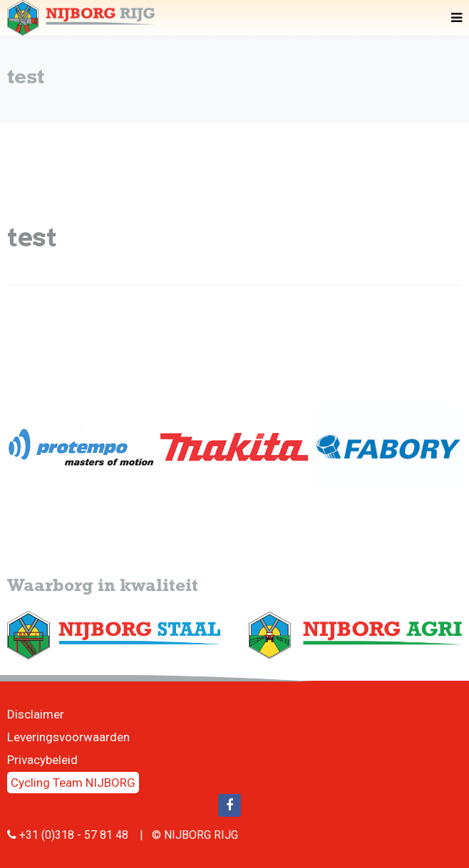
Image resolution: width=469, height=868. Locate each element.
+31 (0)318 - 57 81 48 (74, 835)
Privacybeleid (42, 760)
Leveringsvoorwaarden (68, 737)
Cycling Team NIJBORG (73, 783)
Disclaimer (36, 714)
